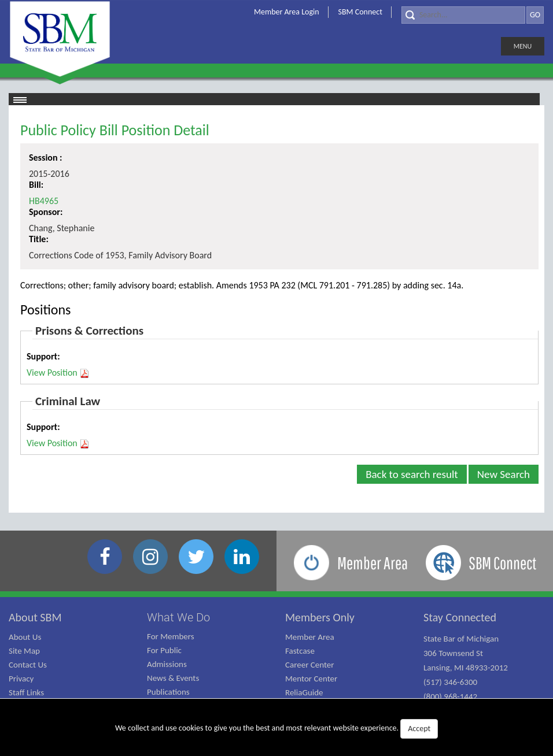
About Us (25, 637)
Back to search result (412, 474)
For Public (164, 650)
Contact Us (28, 665)
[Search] (463, 15)
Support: (43, 356)
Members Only (320, 617)
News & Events (173, 678)
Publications (168, 692)
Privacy (21, 679)
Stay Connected (460, 617)
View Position (58, 373)
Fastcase (300, 651)
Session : (46, 157)
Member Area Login (287, 12)
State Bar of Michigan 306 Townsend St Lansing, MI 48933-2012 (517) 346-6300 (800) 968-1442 (466, 668)
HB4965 (44, 201)
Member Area (310, 637)
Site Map (24, 651)
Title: (39, 239)
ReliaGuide (304, 692)
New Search (504, 474)
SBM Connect (360, 12)
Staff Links (26, 692)
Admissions (167, 664)
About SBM (35, 617)
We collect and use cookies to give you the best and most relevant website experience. (276, 729)
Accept (419, 729)
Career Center (310, 665)
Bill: (36, 185)
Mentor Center (311, 679)
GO (535, 15)
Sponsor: (46, 212)
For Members (171, 636)
